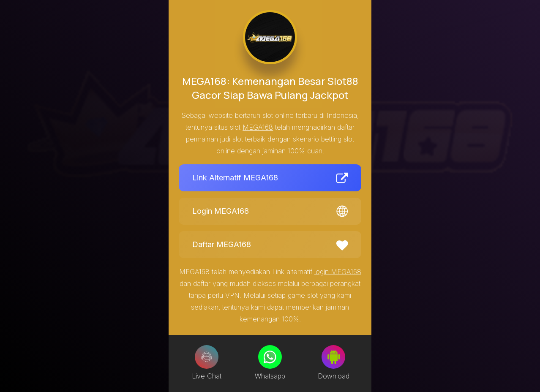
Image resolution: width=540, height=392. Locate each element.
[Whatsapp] (270, 357)
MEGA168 (258, 127)
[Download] (333, 357)
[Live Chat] (207, 357)
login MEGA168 (338, 272)
